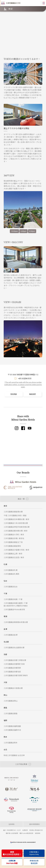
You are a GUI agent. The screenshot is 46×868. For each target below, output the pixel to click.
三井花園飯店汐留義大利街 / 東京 (16, 550)
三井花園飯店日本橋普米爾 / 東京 (16, 519)
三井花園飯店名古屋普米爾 (14, 648)
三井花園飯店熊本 (11, 743)
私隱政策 (25, 830)
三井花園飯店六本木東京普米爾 (16, 523)
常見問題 (14, 394)
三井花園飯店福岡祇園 (12, 726)
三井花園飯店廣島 (11, 713)
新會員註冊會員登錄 (34, 862)
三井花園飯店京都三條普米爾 (15, 660)
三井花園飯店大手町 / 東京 (14, 535)
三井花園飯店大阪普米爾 (13, 688)
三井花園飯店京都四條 (12, 668)
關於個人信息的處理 (12, 833)
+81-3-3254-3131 (25, 378)
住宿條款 (12, 824)
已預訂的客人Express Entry (34, 853)
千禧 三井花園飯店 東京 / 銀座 (15, 515)
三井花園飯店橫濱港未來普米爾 (16, 622)
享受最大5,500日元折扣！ (12, 853)
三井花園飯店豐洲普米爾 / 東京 (16, 531)
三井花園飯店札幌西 (11, 574)
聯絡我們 (33, 394)
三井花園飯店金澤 (11, 635)
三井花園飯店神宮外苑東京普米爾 (17, 527)
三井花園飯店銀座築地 (12, 546)
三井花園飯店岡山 (11, 701)
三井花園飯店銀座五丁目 (13, 542)
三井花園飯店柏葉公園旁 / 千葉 (16, 604)
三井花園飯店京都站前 (12, 672)
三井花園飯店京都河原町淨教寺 (16, 675)
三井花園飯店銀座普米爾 (13, 512)
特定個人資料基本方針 (36, 830)
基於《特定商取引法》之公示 (12, 830)
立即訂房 (12, 862)
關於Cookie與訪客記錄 (26, 833)
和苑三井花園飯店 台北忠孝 (14, 755)
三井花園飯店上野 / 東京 (13, 554)
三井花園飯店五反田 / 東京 (14, 557)
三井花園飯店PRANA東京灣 (14, 609)
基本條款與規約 (34, 824)
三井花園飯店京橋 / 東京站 (14, 538)
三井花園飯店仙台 (11, 587)
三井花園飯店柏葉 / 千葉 (13, 599)
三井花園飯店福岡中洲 (12, 730)
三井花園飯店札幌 (11, 570)
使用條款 (38, 833)
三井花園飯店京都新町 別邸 (14, 664)
